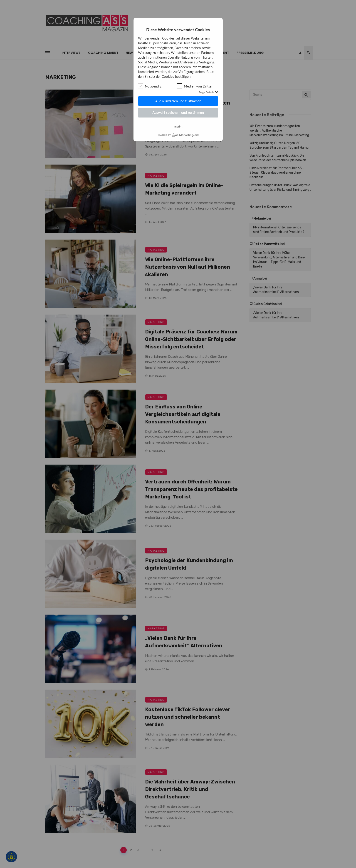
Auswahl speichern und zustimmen (178, 113)
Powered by (164, 135)
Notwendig (150, 86)
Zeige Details (208, 92)
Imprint (178, 127)
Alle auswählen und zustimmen (178, 101)
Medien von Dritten (195, 86)
